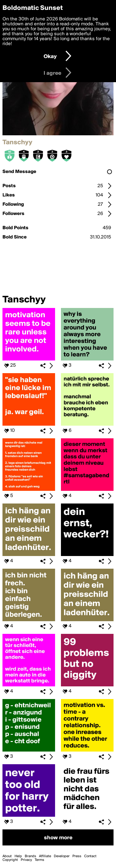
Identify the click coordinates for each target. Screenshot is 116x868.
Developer (62, 856)
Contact (90, 856)
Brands (30, 856)
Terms (39, 860)
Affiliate (45, 856)
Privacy (26, 860)
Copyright (10, 860)
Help (18, 856)
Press (77, 856)
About (7, 856)
